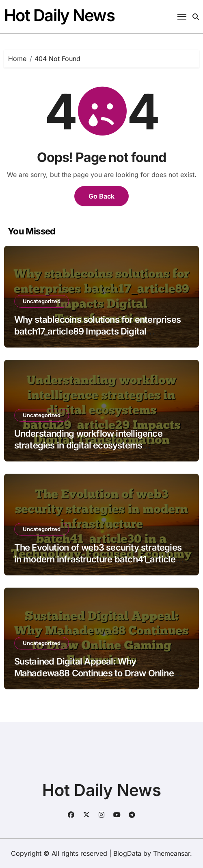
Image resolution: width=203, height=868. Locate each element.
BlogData (127, 853)
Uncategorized (42, 301)
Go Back (101, 196)
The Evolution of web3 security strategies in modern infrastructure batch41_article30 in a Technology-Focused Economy (100, 559)
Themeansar (172, 853)
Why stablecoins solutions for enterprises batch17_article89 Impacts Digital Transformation (98, 331)
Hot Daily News (59, 15)
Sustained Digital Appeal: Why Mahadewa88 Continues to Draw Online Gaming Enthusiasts (94, 673)
